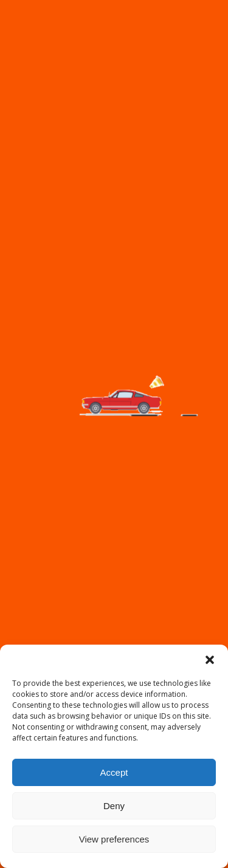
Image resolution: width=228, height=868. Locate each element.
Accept (114, 772)
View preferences (114, 839)
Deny (114, 806)
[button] (210, 660)
